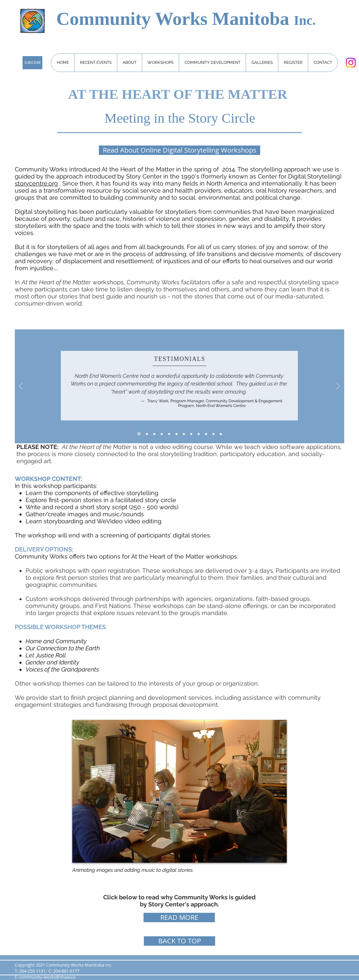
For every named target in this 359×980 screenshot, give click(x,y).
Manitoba (253, 19)
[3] (176, 434)
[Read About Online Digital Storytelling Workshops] (179, 150)
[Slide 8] (162, 434)
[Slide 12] (221, 434)
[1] (147, 434)
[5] (154, 434)
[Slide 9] (206, 434)
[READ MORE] (179, 917)
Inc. (305, 20)
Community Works (134, 19)
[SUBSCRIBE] (32, 63)
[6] (191, 434)
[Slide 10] (199, 434)
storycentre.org (36, 183)
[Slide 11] (213, 434)
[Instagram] (351, 63)
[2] (169, 434)
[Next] (338, 387)
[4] (184, 434)
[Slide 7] (139, 434)
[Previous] (21, 387)
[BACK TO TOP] (179, 941)
